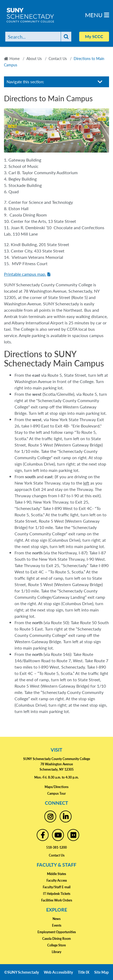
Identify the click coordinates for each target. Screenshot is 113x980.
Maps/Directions (56, 787)
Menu (97, 15)
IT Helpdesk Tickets (57, 894)
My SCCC (94, 36)
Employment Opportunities (57, 932)
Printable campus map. (25, 274)
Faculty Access (57, 880)
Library (56, 952)
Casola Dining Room (56, 939)
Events (57, 925)
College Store (56, 945)
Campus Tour (56, 793)
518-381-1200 (56, 847)
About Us (34, 58)
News (56, 919)
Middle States (56, 874)
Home (15, 58)
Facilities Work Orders (57, 900)
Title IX (84, 972)
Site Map (102, 972)
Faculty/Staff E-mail (57, 887)
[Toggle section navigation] (100, 82)
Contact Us (58, 58)
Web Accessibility (58, 972)
